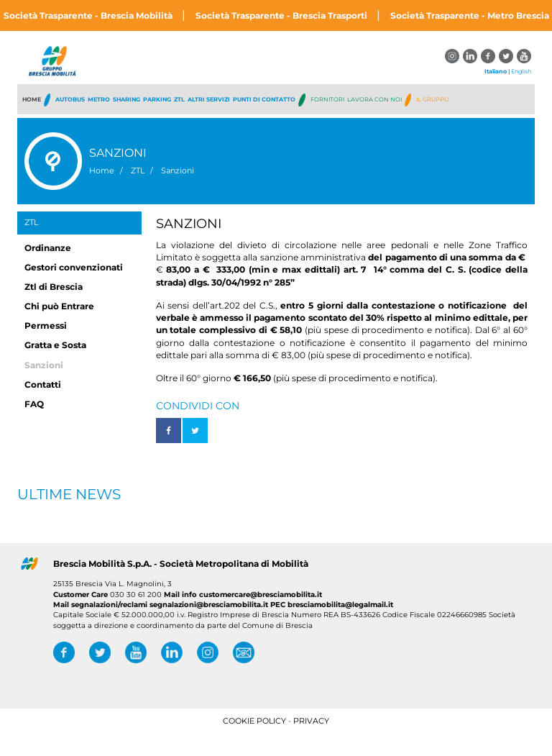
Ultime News (69, 494)
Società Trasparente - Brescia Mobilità (89, 15)
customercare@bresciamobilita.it (261, 595)
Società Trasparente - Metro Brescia (470, 15)
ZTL (31, 222)
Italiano (496, 71)
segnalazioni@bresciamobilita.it (209, 605)
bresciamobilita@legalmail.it (339, 605)
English (521, 71)
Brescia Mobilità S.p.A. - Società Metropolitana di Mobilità (181, 564)
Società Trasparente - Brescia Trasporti (282, 15)
